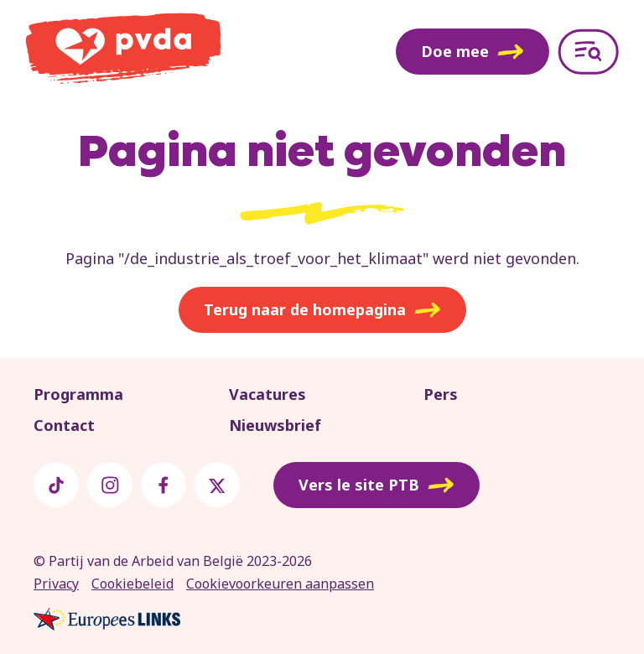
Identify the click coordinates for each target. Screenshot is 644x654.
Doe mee (473, 51)
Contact (64, 425)
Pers (441, 394)
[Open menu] (588, 52)
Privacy (56, 584)
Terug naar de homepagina (322, 310)
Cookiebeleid (132, 584)
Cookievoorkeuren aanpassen (280, 584)
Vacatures (267, 394)
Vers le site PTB (377, 485)
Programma (78, 394)
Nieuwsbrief (275, 425)
